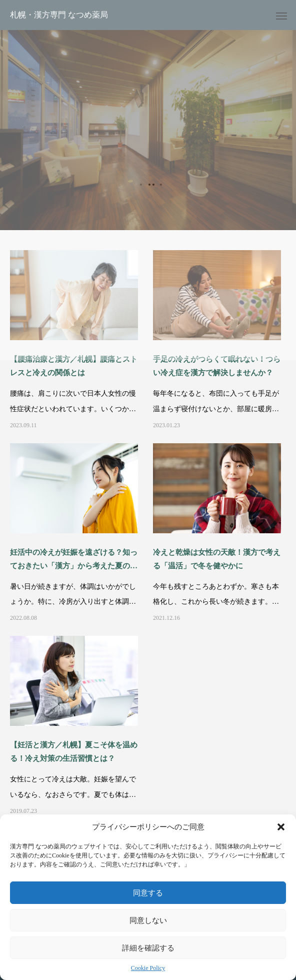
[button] (281, 827)
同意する (148, 893)
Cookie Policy (148, 968)
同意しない (148, 920)
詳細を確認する (148, 948)
